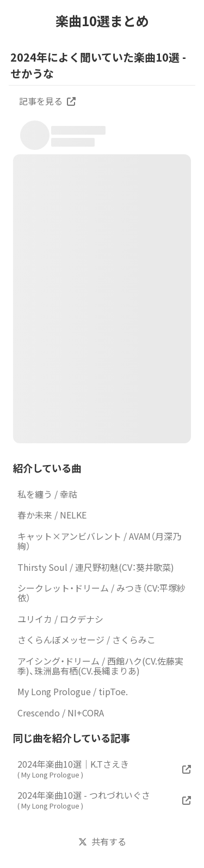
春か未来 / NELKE (52, 515)
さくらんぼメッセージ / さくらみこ (86, 640)
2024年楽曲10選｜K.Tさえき (73, 768)
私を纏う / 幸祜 (47, 494)
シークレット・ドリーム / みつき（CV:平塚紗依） (101, 593)
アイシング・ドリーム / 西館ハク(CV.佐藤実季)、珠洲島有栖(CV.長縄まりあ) (100, 666)
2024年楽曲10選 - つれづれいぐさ (84, 800)
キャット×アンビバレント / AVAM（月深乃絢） (99, 541)
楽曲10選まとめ (102, 21)
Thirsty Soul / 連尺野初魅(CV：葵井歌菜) (96, 567)
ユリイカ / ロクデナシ (60, 619)
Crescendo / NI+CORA (61, 713)
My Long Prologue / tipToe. (73, 691)
